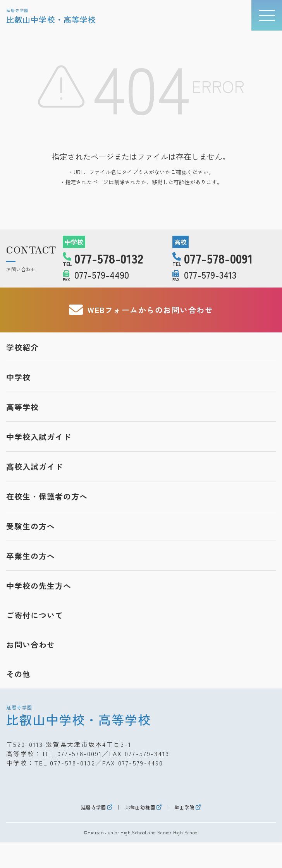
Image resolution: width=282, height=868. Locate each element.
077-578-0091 (80, 753)
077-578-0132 (73, 763)
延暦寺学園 (94, 807)
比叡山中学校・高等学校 (79, 715)
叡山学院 (184, 807)
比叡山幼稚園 (140, 807)
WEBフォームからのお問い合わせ (141, 310)
